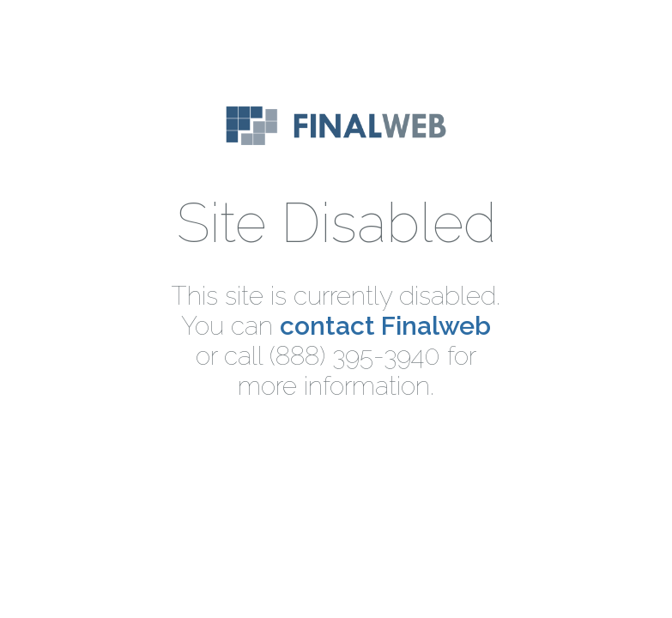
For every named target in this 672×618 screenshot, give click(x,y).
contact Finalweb (385, 326)
